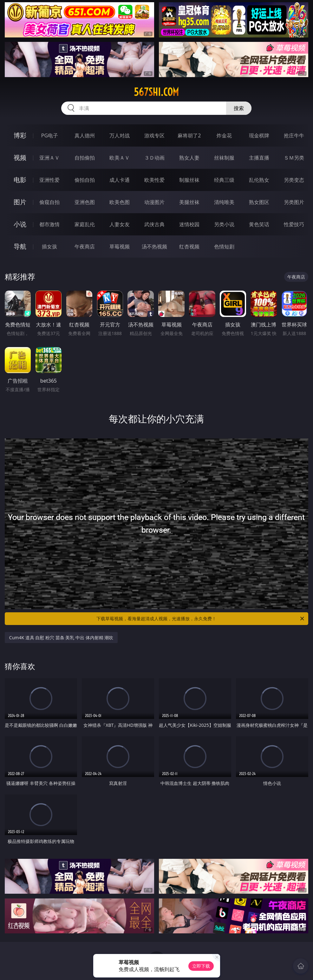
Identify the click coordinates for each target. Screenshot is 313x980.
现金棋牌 (259, 135)
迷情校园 (189, 224)
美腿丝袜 (189, 202)
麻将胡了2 (189, 135)
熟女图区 (259, 202)
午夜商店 (85, 247)
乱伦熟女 (259, 180)
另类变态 (294, 180)
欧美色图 (120, 202)
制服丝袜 (189, 180)
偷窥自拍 (49, 202)
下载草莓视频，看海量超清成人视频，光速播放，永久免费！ (201, 619)
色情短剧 (224, 247)
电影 (20, 180)
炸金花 (224, 135)
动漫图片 (154, 202)
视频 (20, 158)
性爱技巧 (294, 224)
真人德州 (85, 135)
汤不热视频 (154, 247)
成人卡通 (120, 180)
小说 (20, 224)
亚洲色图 (85, 202)
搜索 (239, 108)
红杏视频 (189, 247)
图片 (20, 202)
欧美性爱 (154, 180)
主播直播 (259, 158)
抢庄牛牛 (294, 135)
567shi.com (156, 92)
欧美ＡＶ (120, 158)
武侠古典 (154, 224)
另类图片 (294, 202)
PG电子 (50, 135)
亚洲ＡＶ (49, 158)
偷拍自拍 (85, 180)
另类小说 (224, 224)
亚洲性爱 (49, 180)
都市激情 (49, 224)
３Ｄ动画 (154, 158)
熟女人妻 (189, 158)
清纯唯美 (224, 202)
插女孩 (49, 247)
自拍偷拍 (85, 158)
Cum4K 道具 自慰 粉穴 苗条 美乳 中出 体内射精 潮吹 (61, 638)
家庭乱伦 (85, 224)
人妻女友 (120, 224)
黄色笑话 (259, 224)
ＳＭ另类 (294, 158)
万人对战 (120, 135)
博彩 (20, 135)
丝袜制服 (224, 158)
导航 (20, 246)
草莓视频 (120, 247)
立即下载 (201, 966)
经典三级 (224, 180)
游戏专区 (154, 135)
